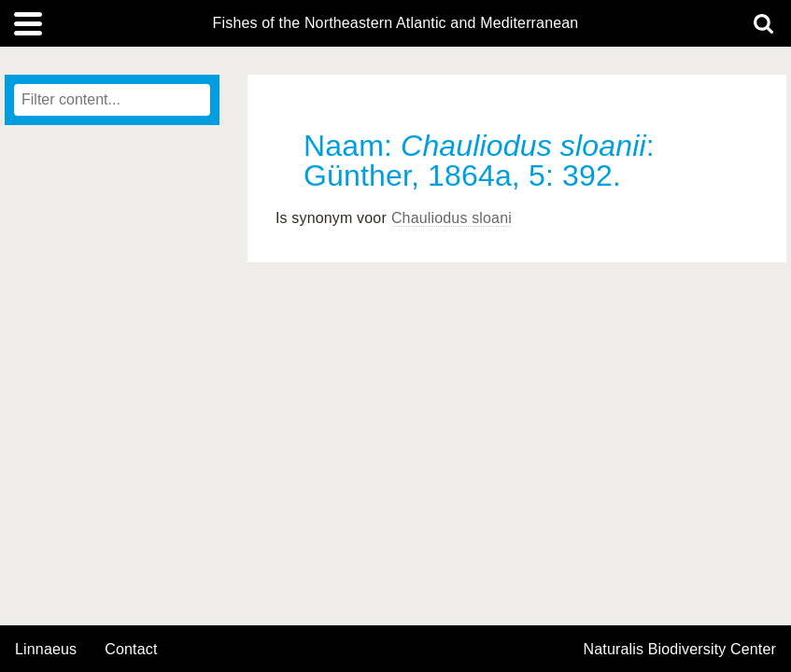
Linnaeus (46, 650)
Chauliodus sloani (452, 218)
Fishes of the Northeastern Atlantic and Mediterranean (396, 23)
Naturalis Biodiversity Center (680, 650)
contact (131, 649)
